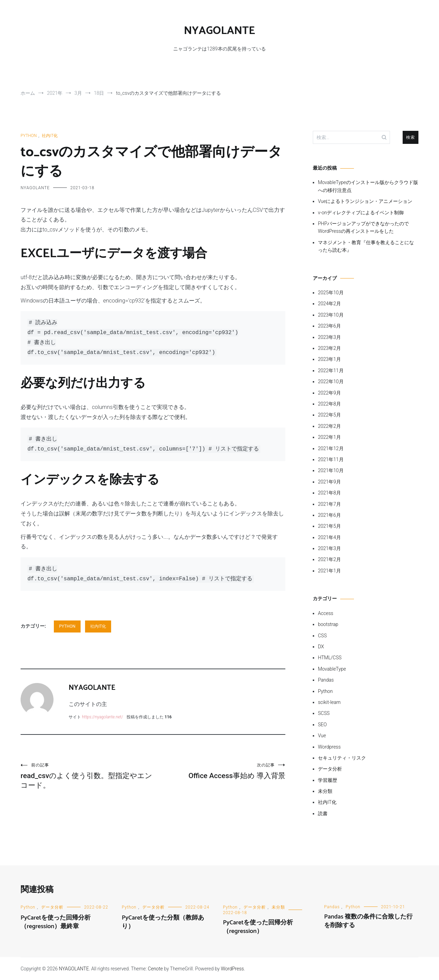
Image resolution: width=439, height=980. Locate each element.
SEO (322, 725)
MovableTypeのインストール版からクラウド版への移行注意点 (368, 186)
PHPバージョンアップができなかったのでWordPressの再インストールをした (363, 227)
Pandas (326, 680)
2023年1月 (329, 359)
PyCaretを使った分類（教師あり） (163, 922)
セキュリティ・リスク (342, 758)
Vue (322, 736)
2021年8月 (329, 493)
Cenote (155, 969)
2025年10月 (331, 293)
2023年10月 (331, 315)
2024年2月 (329, 304)
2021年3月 (329, 548)
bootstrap (328, 624)
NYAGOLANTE (219, 31)
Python (29, 136)
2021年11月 (331, 459)
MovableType (332, 669)
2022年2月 (329, 426)
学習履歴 (328, 780)
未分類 (325, 791)
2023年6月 (329, 326)
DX (321, 647)
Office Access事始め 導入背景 (219, 771)
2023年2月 (329, 348)
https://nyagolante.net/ (103, 717)
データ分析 (330, 769)
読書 (323, 813)
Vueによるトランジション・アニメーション (365, 201)
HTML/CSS (330, 658)
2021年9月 (329, 482)
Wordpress (329, 747)
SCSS (324, 713)
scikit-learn (329, 702)
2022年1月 (329, 437)
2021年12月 (331, 448)
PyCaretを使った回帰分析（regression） (258, 927)
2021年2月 (329, 559)
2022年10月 (331, 381)
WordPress (232, 969)
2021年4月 (329, 537)
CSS (322, 636)
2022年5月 (329, 415)
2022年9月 (329, 393)
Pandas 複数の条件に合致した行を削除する (368, 921)
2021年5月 (329, 526)
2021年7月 (329, 504)
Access (326, 613)
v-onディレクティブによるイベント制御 (361, 213)
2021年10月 (331, 470)
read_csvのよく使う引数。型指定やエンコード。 (87, 776)
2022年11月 (331, 371)
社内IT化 (50, 136)
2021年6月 (329, 515)
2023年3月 (329, 337)
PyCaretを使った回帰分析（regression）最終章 (56, 922)
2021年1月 (329, 571)
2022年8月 (329, 404)
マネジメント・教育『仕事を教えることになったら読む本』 (366, 246)
